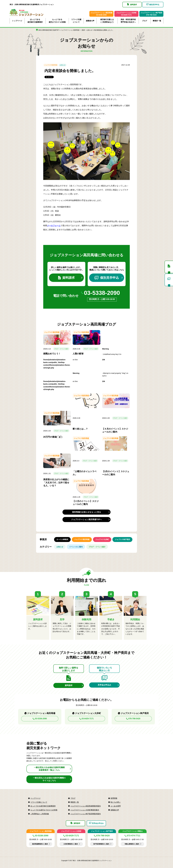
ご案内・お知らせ (86, 30)
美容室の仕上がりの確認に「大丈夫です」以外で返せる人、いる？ (56, 482)
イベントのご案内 (76, 547)
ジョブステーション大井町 (71, 831)
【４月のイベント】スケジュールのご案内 (115, 430)
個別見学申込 (107, 278)
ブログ (145, 21)
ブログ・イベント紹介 (61, 349)
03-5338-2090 (102, 293)
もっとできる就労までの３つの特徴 (57, 21)
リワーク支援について (76, 21)
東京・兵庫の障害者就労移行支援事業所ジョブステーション (32, 4)
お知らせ (63, 65)
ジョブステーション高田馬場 (70, 30)
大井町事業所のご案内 (71, 844)
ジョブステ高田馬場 (51, 65)
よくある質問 (116, 806)
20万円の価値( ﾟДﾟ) (53, 437)
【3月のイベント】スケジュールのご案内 (116, 473)
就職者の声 (90, 21)
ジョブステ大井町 (102, 539)
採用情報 (114, 798)
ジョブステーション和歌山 (133, 831)
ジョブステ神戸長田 (122, 539)
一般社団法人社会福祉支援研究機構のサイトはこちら (49, 779)
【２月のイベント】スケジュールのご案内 (86, 503)
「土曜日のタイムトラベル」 (85, 473)
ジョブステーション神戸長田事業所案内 (86, 814)
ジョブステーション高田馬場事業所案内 (86, 806)
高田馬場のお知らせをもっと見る (86, 512)
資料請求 (66, 278)
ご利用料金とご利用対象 (40, 814)
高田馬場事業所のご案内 (40, 844)
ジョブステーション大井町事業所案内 (85, 810)
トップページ (17, 21)
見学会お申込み (104, 685)
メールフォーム (54, 226)
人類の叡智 (78, 354)
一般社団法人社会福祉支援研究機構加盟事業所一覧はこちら (49, 769)
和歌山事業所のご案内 (132, 844)
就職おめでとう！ (52, 354)
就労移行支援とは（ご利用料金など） (107, 21)
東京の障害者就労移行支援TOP (49, 30)
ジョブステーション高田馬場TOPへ (87, 519)
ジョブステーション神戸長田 (102, 831)
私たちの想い (116, 802)
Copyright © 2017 (67, 861)
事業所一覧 (157, 21)
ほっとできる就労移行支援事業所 (35, 21)
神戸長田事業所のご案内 (101, 844)
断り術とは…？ (80, 429)
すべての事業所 (62, 539)
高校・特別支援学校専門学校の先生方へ (128, 21)
